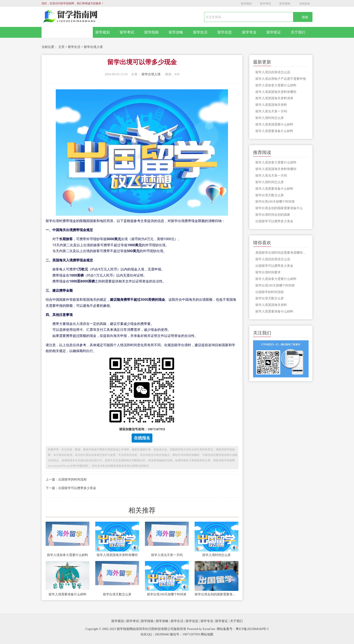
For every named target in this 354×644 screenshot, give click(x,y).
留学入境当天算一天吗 (167, 555)
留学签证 (274, 32)
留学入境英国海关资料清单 (274, 98)
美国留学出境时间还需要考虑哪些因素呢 (282, 253)
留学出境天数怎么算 (117, 594)
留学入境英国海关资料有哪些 (117, 555)
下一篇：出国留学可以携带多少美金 (71, 488)
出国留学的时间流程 (270, 292)
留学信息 (225, 32)
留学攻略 (176, 32)
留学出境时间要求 (268, 272)
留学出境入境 (93, 47)
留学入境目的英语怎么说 (273, 72)
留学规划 (246, 4)
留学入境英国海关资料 (271, 105)
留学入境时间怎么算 (217, 555)
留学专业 (249, 32)
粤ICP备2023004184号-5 (252, 629)
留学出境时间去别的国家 (273, 215)
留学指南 (285, 4)
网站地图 (207, 634)
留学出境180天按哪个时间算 (167, 594)
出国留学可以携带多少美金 (274, 221)
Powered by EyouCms (201, 629)
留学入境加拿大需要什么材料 (68, 555)
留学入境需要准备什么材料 (68, 594)
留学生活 (200, 32)
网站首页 (67, 32)
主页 (61, 47)
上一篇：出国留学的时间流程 (66, 479)
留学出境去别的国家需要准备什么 (217, 594)
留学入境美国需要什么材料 (274, 124)
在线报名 (305, 4)
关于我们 (298, 32)
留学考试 (265, 4)
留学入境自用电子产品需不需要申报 (281, 79)
